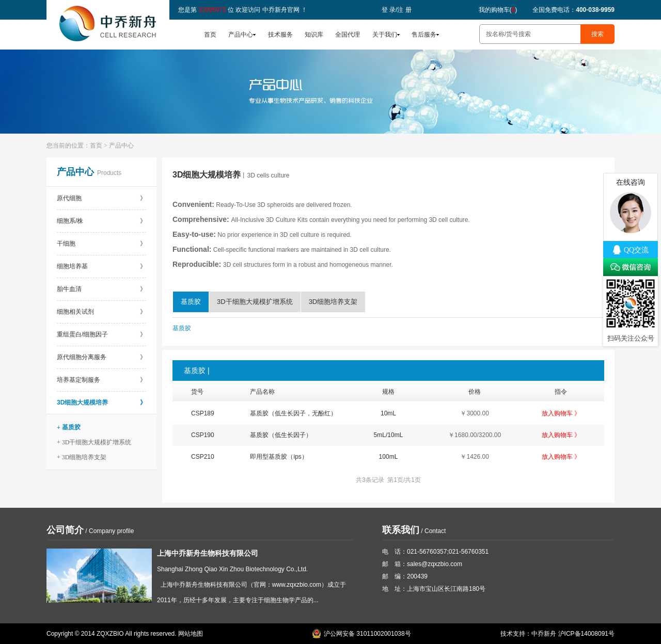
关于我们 (385, 35)
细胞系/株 (101, 221)
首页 (210, 35)
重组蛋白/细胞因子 (101, 334)
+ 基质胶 (69, 427)
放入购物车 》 (561, 413)
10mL (388, 413)
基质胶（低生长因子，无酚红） (293, 413)
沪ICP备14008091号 (586, 634)
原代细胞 (101, 198)
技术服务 (280, 35)
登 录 (389, 10)
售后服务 (424, 35)
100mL (389, 457)
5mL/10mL (389, 435)
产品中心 (241, 35)
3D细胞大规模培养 (101, 403)
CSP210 (203, 457)
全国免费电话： (573, 10)
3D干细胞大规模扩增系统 (255, 302)
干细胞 (101, 244)
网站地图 (191, 634)
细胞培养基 (101, 266)
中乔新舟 (544, 634)
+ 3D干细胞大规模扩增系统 (94, 442)
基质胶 (191, 302)
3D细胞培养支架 (333, 302)
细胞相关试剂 (101, 312)
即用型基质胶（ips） (279, 457)
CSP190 (203, 435)
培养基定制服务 (101, 380)
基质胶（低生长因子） (281, 435)
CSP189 (203, 413)
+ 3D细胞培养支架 (82, 457)
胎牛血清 (101, 289)
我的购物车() (498, 10)
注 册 (404, 10)
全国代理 (348, 35)
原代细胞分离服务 (101, 357)
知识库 (314, 35)
